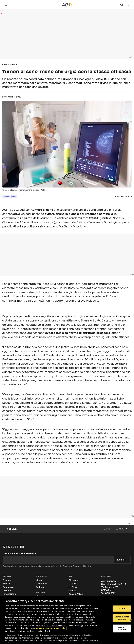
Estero (6, 584)
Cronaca (7, 580)
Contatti (73, 591)
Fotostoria (41, 584)
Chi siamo (74, 580)
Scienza (13, 64)
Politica (7, 591)
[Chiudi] (131, 620)
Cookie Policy (76, 594)
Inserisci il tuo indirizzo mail (20, 554)
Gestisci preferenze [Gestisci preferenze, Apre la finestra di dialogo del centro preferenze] (122, 628)
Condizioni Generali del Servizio (77, 566)
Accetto (122, 608)
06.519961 (110, 593)
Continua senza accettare (122, 618)
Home (5, 64)
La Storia (73, 587)
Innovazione (9, 594)
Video (39, 580)
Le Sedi (72, 584)
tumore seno (10, 197)
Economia (8, 587)
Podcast (40, 587)
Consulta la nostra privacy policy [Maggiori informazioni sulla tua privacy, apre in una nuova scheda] (51, 628)
